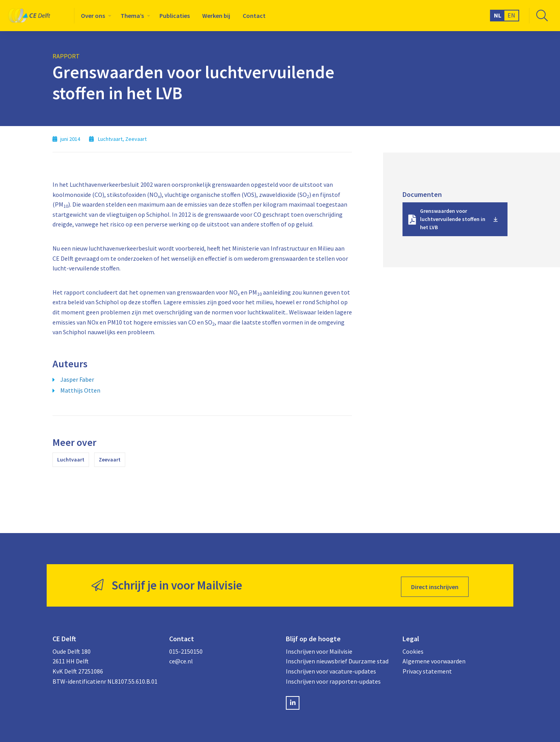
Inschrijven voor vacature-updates (331, 668)
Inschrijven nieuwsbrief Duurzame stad (337, 659)
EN (511, 15)
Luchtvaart (71, 460)
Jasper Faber (77, 379)
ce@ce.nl (181, 659)
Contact (254, 16)
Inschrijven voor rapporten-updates (333, 679)
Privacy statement (427, 668)
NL (498, 15)
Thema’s (132, 16)
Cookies (413, 649)
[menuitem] (94, 16)
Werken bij (216, 16)
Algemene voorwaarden (434, 659)
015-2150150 (186, 649)
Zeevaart (110, 460)
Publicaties (175, 16)
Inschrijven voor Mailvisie (319, 649)
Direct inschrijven (435, 584)
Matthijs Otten (80, 390)
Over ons (93, 16)
